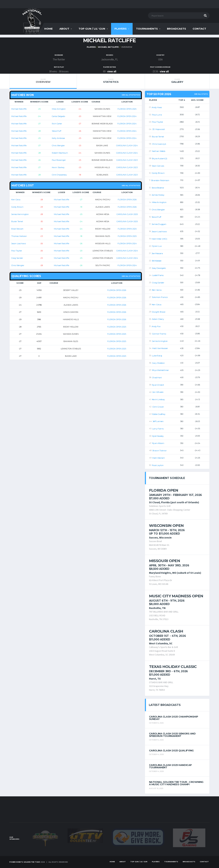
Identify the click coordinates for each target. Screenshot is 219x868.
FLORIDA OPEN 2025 (127, 109)
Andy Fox (156, 326)
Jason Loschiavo (19, 244)
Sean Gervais (158, 166)
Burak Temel (17, 221)
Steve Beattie (158, 188)
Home (49, 29)
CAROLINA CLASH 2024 (127, 146)
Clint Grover (158, 407)
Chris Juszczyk (159, 144)
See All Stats (201, 94)
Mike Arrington (59, 109)
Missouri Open (165, 561)
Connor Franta (159, 334)
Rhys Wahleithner (160, 370)
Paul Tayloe (17, 251)
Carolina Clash (166, 631)
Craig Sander (17, 258)
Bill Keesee (157, 261)
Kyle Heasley (158, 436)
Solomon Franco (160, 297)
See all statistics (131, 95)
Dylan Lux (157, 246)
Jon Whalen (158, 392)
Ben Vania (157, 290)
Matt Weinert (159, 458)
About (64, 29)
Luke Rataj (157, 356)
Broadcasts (176, 29)
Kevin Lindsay (158, 399)
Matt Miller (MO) (159, 239)
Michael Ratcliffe (108, 47)
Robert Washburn (60, 153)
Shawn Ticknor (159, 451)
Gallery (177, 81)
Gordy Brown (17, 207)
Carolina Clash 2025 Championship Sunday (174, 718)
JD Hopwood (159, 129)
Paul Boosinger (59, 160)
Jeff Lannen (158, 421)
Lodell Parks (158, 275)
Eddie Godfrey (159, 414)
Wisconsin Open (166, 526)
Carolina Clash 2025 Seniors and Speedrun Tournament (172, 735)
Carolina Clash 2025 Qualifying (171, 751)
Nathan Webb (159, 151)
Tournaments (147, 29)
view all (112, 71)
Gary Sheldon (158, 363)
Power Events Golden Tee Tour (25, 862)
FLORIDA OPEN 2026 (127, 200)
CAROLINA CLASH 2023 (127, 160)
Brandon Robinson (160, 180)
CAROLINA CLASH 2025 (127, 214)
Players (121, 29)
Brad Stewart (17, 229)
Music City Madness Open (176, 596)
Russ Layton (158, 465)
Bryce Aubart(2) (160, 158)
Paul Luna (157, 115)
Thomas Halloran (19, 236)
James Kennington (20, 214)
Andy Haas (157, 107)
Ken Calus (16, 200)
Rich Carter (57, 124)
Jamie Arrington (160, 341)
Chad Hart (157, 377)
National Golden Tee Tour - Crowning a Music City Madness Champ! (176, 783)
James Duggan (159, 224)
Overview (43, 81)
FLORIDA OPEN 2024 (127, 116)
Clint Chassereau (59, 175)
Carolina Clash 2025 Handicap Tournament (170, 766)
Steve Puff (57, 131)
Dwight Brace (159, 312)
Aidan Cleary (158, 319)
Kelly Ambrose (58, 138)
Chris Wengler (58, 146)
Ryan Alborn (158, 443)
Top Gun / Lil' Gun (92, 29)
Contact (199, 29)
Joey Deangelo (159, 268)
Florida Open (164, 490)
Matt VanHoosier (160, 348)
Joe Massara (157, 253)
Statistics (111, 81)
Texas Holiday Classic (173, 667)
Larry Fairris (158, 429)
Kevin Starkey (58, 167)
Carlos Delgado (58, 116)
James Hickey (158, 195)
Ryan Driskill (158, 385)
